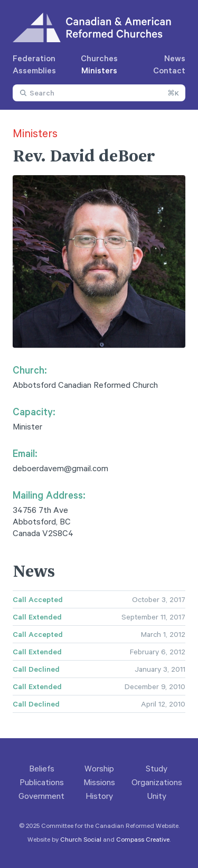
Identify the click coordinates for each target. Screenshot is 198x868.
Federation (34, 58)
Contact (169, 70)
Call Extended (37, 617)
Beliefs (42, 768)
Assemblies (34, 70)
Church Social (81, 839)
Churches (99, 58)
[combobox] (99, 93)
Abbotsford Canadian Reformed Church (85, 385)
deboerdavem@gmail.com (60, 468)
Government (41, 796)
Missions (99, 782)
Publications (42, 782)
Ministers (99, 70)
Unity (157, 796)
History (99, 796)
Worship (99, 768)
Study (157, 768)
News (175, 58)
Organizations (157, 782)
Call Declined (36, 669)
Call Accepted (38, 599)
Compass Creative (143, 839)
